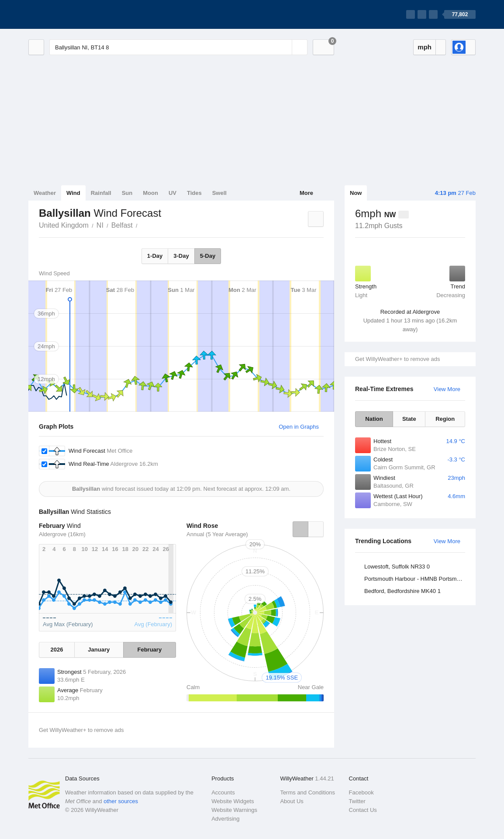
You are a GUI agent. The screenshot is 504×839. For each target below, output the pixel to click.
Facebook (361, 792)
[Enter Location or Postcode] (178, 47)
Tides (194, 193)
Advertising (225, 819)
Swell (219, 193)
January (99, 650)
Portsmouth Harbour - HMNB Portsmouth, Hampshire (416, 579)
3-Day (181, 256)
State (409, 419)
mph (425, 47)
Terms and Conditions (307, 792)
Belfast (122, 225)
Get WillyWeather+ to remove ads (397, 359)
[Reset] (284, 47)
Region (445, 419)
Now (356, 193)
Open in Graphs (299, 427)
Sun (127, 193)
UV (173, 193)
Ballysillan (142, 225)
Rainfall (101, 193)
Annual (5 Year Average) (217, 534)
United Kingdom (64, 225)
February (150, 650)
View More (447, 389)
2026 (57, 650)
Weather (45, 193)
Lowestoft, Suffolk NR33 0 (397, 567)
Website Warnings (234, 810)
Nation (374, 419)
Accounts (223, 792)
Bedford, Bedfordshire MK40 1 (402, 591)
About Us (292, 801)
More (306, 193)
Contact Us (363, 810)
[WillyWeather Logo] (69, 14)
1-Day (155, 256)
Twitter (357, 801)
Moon (150, 193)
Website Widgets (233, 801)
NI (100, 225)
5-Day (208, 256)
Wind (73, 193)
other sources (121, 801)
